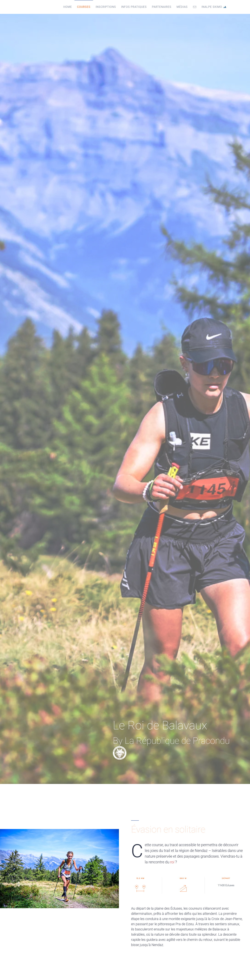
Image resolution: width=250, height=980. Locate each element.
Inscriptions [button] (106, 7)
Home (68, 7)
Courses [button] (84, 7)
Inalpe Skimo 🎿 (214, 7)
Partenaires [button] (162, 7)
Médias (182, 7)
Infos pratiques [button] (134, 7)
